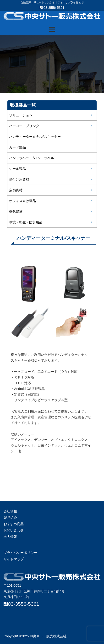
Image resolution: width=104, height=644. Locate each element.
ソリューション (21, 115)
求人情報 (10, 537)
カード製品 (17, 147)
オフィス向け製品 (22, 201)
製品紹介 (10, 518)
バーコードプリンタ (24, 126)
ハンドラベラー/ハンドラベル (32, 158)
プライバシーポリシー (20, 553)
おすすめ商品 (14, 524)
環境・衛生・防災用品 (26, 222)
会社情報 (10, 511)
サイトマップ (14, 559)
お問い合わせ (14, 530)
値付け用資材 (19, 179)
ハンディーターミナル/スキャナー (35, 137)
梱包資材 (16, 211)
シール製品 (17, 169)
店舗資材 (16, 190)
